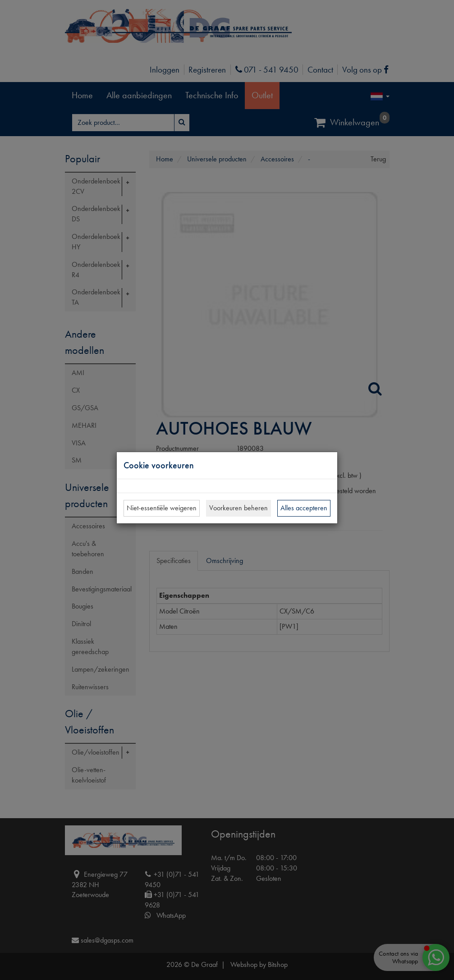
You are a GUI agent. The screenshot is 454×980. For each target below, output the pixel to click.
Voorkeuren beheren (238, 508)
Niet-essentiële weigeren (162, 508)
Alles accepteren (304, 508)
